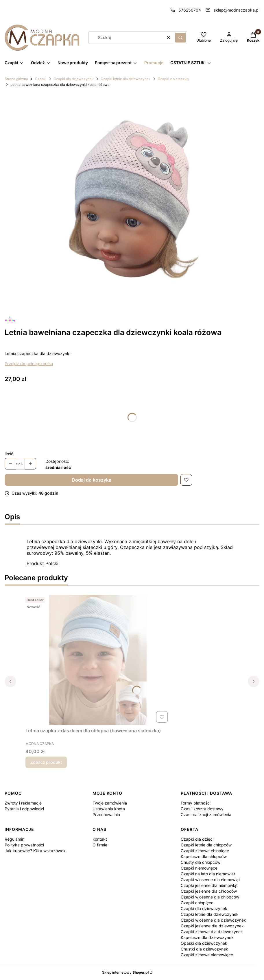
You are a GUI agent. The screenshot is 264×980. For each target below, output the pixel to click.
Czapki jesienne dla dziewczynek (212, 926)
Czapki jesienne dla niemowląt (209, 885)
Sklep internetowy (125, 972)
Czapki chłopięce (197, 903)
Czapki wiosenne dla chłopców (210, 897)
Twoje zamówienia (110, 803)
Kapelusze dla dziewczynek (207, 937)
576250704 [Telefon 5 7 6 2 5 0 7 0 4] (190, 10)
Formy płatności (196, 803)
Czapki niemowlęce (199, 868)
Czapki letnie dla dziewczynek (126, 79)
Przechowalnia (106, 814)
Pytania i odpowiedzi (24, 809)
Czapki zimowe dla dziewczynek (212, 932)
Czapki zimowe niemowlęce (207, 955)
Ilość (9, 454)
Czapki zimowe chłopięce (205, 851)
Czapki (41, 79)
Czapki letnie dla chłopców (206, 845)
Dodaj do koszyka (92, 480)
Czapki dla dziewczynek (74, 79)
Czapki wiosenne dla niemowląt (210, 880)
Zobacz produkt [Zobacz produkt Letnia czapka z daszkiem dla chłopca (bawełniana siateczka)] (46, 762)
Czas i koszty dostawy (202, 809)
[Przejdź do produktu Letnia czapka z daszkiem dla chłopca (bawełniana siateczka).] (98, 660)
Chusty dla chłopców (201, 862)
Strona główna (16, 79)
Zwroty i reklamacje (23, 803)
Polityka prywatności (24, 845)
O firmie (100, 845)
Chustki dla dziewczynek (204, 949)
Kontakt (100, 839)
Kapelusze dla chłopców (204, 856)
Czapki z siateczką (173, 79)
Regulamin (14, 839)
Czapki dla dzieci (197, 839)
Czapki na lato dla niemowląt (208, 874)
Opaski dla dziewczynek (204, 943)
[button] (180, 38)
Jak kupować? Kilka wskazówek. (36, 851)
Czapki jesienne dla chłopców (209, 891)
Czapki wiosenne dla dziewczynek (213, 920)
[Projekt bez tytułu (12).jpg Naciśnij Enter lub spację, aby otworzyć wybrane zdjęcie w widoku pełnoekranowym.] (132, 202)
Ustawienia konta (109, 809)
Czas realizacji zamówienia (206, 814)
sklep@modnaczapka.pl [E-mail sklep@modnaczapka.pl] (237, 10)
